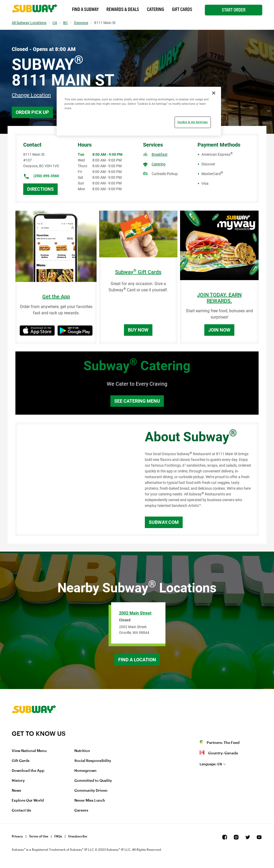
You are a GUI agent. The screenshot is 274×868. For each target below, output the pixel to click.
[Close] (214, 93)
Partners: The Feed (223, 743)
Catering (156, 9)
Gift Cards (182, 9)
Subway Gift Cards (138, 272)
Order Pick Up (32, 112)
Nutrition (82, 751)
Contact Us (21, 811)
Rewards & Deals (123, 9)
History (18, 781)
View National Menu (29, 751)
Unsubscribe (78, 836)
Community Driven (91, 791)
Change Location (31, 95)
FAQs (58, 836)
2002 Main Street (135, 613)
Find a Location (137, 660)
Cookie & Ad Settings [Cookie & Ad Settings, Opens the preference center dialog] (193, 122)
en (211, 764)
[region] (139, 111)
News (16, 791)
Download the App (28, 771)
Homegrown (85, 771)
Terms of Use (39, 836)
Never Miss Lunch (90, 801)
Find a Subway (85, 9)
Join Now (219, 330)
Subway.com (164, 522)
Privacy (17, 836)
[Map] (74, 479)
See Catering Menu (137, 401)
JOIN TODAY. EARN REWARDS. (219, 298)
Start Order (234, 10)
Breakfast (160, 154)
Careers (81, 811)
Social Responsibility (93, 761)
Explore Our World (28, 801)
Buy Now (138, 330)
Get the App (56, 297)
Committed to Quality (93, 781)
